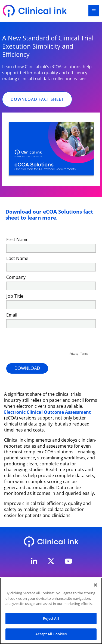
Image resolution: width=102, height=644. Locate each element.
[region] (51, 611)
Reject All (51, 618)
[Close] (95, 585)
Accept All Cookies (51, 634)
